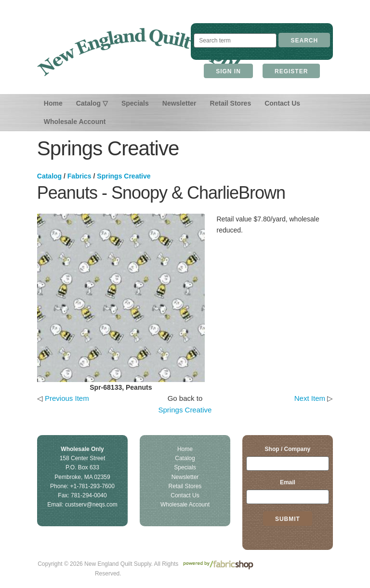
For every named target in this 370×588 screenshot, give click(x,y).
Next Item (310, 398)
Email (288, 482)
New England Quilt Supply (142, 52)
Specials (135, 103)
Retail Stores (231, 103)
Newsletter (179, 103)
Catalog (49, 176)
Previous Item (67, 398)
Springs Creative (124, 176)
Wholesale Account (75, 122)
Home (53, 103)
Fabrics (79, 176)
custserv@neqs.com (91, 505)
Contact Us (282, 103)
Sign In (228, 71)
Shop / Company (288, 449)
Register (291, 71)
